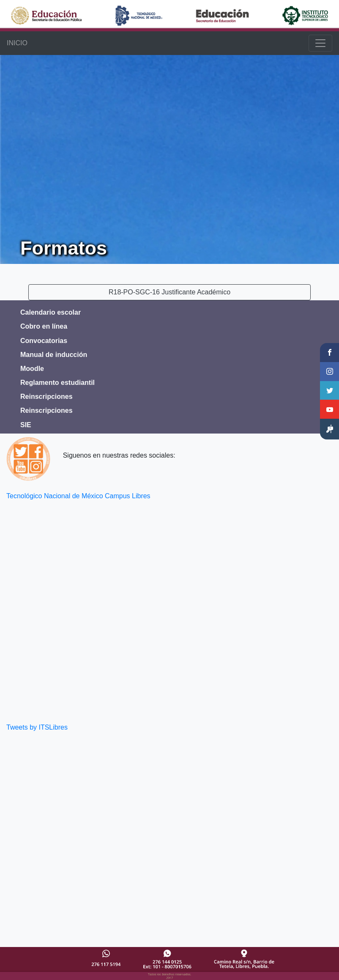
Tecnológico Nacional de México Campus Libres (78, 496)
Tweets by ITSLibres (37, 727)
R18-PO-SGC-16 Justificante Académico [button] (169, 292)
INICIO (17, 43)
